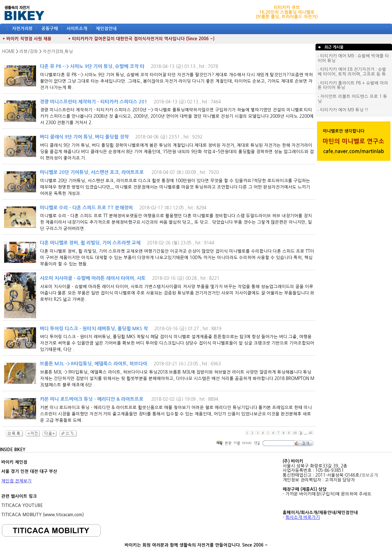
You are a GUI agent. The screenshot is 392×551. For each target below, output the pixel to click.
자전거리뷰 (22, 29)
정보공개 (370, 475)
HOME (8, 52)
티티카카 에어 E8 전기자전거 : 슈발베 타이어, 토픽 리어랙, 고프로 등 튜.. (353, 72)
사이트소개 (77, 29)
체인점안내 (106, 29)
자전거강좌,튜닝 (58, 52)
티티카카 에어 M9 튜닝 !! (343, 110)
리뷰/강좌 (29, 52)
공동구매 (50, 29)
